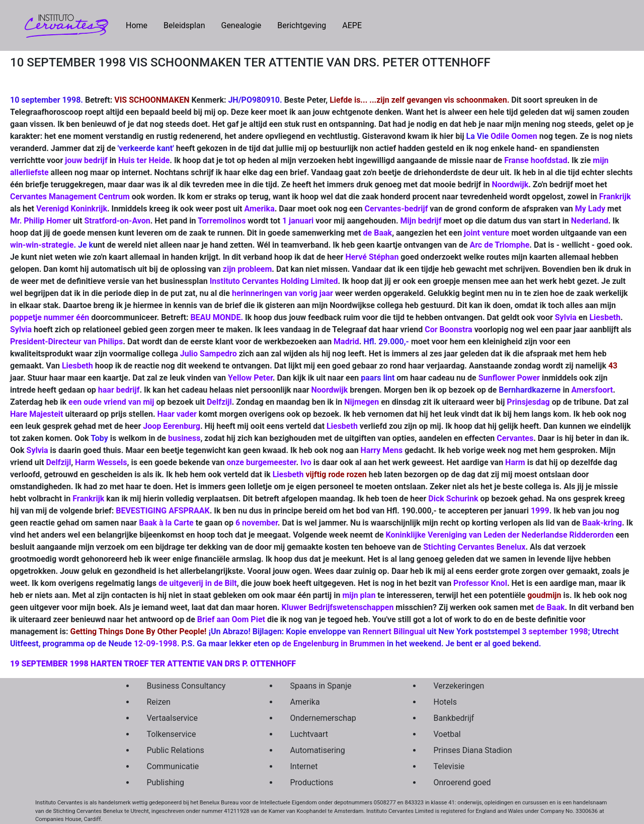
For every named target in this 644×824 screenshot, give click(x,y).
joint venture (487, 233)
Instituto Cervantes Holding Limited (274, 281)
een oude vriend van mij (111, 402)
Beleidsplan (184, 25)
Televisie (449, 766)
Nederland (590, 221)
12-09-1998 (155, 644)
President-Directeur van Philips (66, 342)
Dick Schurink (453, 499)
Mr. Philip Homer (41, 221)
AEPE (352, 25)
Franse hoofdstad (536, 160)
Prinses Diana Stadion (473, 750)
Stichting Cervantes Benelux (474, 547)
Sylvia (566, 317)
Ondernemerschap (323, 718)
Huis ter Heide (144, 160)
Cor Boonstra (448, 329)
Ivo (306, 462)
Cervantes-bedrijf (396, 209)
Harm (515, 462)
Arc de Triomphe (499, 245)
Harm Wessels (101, 462)
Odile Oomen (514, 136)
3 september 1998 (555, 631)
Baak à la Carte (166, 523)
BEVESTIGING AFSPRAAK (163, 511)
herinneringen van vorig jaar (283, 293)
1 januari (298, 221)
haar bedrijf (119, 390)
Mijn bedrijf (421, 221)
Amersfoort (592, 390)
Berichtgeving (302, 25)
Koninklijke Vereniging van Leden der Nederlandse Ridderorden (500, 535)
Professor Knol (480, 583)
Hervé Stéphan (372, 257)
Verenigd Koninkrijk (72, 209)
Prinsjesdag (528, 402)
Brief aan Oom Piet (231, 619)
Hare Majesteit (36, 414)
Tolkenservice (172, 734)
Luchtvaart (309, 734)
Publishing (166, 782)
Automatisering (318, 750)
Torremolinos (222, 221)
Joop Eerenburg (172, 426)
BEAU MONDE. (217, 317)
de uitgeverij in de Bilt (198, 583)
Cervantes (515, 438)
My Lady (591, 209)
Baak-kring (602, 523)
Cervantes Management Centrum (71, 197)
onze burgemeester (261, 462)
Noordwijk (510, 184)
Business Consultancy (186, 686)
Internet (304, 766)
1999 (540, 511)
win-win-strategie (42, 245)
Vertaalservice (172, 718)
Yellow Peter (250, 378)
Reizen (159, 702)
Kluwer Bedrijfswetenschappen (338, 607)
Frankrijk (615, 197)
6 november (257, 523)
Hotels (445, 702)
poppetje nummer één (50, 317)
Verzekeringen (459, 686)
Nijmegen (361, 402)
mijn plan (359, 595)
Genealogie (241, 25)
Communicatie (173, 766)
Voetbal (447, 734)
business (184, 438)
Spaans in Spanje (321, 686)
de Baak (378, 233)
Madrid (346, 342)
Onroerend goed (462, 782)
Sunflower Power (509, 378)
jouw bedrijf (86, 160)
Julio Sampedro (209, 354)
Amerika (260, 209)
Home (141, 25)
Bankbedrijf (454, 718)
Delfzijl (219, 402)
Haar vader (177, 414)
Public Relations (176, 750)
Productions (312, 782)
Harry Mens (382, 450)
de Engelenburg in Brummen (334, 644)
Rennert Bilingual (394, 631)
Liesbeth (605, 317)
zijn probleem (248, 269)
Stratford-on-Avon (117, 221)
